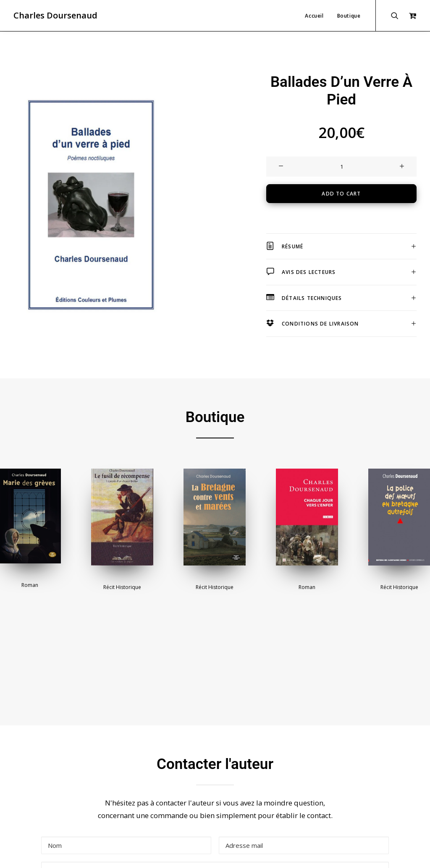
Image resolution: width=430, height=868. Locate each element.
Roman (30, 532)
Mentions (104, 852)
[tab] (341, 220)
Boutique (349, 16)
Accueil (314, 16)
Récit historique (122, 534)
